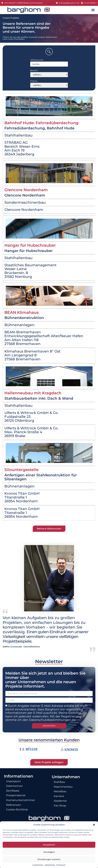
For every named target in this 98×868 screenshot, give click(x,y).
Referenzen (14, 810)
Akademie (61, 806)
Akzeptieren (49, 845)
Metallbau (61, 795)
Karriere (60, 801)
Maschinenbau (65, 790)
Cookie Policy (38, 865)
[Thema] (49, 85)
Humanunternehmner (23, 805)
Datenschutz (50, 865)
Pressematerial (17, 799)
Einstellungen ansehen (49, 859)
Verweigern (49, 852)
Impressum (61, 865)
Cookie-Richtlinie (19, 816)
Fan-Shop (61, 811)
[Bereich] (49, 75)
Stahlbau (60, 785)
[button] (94, 825)
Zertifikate (14, 794)
